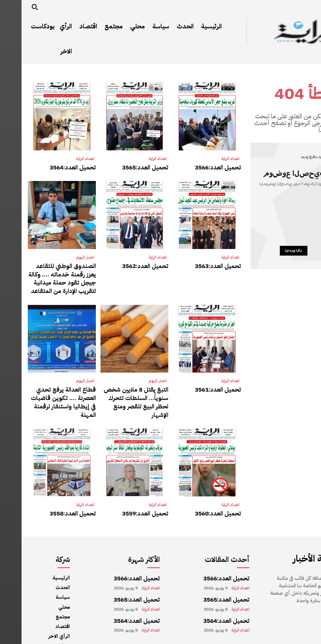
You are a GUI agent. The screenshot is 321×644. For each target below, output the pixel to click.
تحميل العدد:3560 (199, 494)
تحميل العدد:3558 (54, 494)
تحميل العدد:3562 (126, 264)
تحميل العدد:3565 (126, 167)
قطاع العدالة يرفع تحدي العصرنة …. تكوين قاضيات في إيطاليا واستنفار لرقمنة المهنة (44, 390)
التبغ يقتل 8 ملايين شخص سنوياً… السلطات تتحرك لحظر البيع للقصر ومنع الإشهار (116, 390)
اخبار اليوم (64, 256)
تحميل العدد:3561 (199, 383)
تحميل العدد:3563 (199, 264)
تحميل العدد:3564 (54, 167)
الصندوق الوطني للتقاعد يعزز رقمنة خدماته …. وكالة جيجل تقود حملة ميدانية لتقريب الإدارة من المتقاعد (44, 274)
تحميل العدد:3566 (199, 167)
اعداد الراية (209, 159)
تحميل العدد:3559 (126, 494)
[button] (13, 7)
